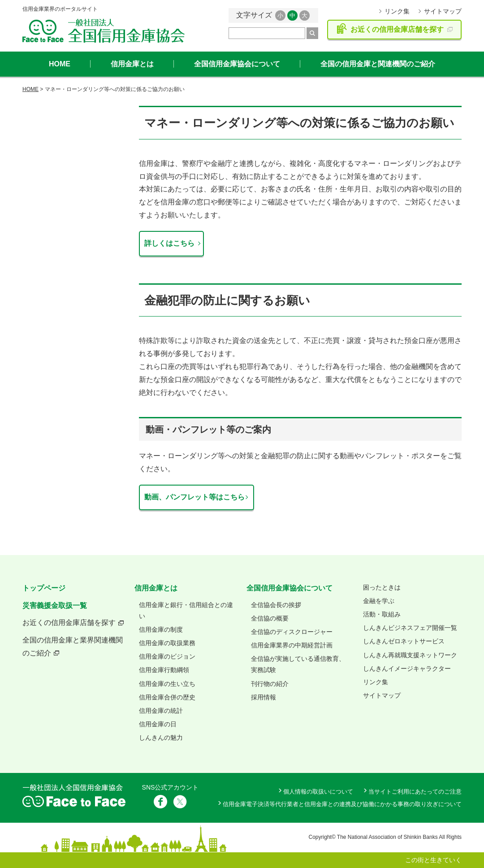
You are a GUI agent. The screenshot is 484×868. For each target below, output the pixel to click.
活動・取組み (382, 614)
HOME (60, 64)
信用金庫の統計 (161, 711)
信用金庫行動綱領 (164, 670)
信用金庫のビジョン (167, 656)
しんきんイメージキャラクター (407, 668)
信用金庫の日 (158, 724)
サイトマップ (443, 11)
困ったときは (382, 587)
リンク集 (397, 11)
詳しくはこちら (169, 243)
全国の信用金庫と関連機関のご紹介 (378, 64)
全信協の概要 (270, 618)
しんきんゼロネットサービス (404, 641)
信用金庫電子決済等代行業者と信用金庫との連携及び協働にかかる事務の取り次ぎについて (342, 804)
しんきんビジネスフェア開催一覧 (410, 628)
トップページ (44, 588)
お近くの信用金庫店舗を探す (69, 623)
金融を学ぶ (379, 601)
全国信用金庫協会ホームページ (104, 31)
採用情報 (264, 697)
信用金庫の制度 (161, 629)
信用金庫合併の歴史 (167, 697)
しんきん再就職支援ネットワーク (410, 655)
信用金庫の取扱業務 (167, 643)
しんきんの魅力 (161, 738)
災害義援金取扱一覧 (55, 605)
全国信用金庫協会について (237, 64)
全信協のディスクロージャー (292, 632)
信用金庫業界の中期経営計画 (292, 645)
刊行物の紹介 (270, 684)
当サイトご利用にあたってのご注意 (415, 792)
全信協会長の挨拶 (276, 605)
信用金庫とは (132, 64)
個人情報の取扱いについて (318, 792)
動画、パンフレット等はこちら (194, 497)
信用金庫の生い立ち (167, 684)
